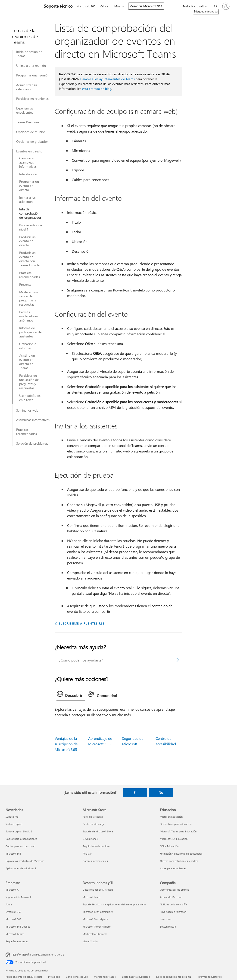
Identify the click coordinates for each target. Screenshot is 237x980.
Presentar (26, 285)
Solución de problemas (32, 443)
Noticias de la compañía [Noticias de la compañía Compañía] (173, 904)
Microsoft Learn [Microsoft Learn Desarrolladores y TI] (91, 897)
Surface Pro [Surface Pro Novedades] (12, 817)
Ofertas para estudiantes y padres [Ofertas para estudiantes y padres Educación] (179, 861)
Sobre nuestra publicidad (136, 977)
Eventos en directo (29, 151)
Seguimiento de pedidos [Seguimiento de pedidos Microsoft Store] (96, 846)
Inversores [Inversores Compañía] (166, 919)
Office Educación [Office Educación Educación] (169, 846)
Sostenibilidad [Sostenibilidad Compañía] (168, 927)
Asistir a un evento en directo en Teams (27, 362)
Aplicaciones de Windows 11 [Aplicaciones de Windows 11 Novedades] (22, 868)
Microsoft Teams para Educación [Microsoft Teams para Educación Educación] (178, 831)
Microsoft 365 (86, 6)
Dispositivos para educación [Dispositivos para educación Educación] (176, 824)
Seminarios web (27, 410)
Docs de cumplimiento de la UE (174, 977)
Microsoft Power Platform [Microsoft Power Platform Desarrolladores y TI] (97, 927)
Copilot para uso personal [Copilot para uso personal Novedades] (20, 846)
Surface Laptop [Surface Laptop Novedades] (14, 824)
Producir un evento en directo (27, 241)
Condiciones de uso (77, 977)
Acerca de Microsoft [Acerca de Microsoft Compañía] (171, 897)
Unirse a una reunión (31, 66)
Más (117, 6)
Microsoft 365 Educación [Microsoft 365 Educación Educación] (174, 839)
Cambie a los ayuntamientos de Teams (108, 79)
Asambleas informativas (33, 420)
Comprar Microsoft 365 (146, 6)
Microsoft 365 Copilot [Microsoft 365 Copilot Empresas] (18, 927)
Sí (135, 792)
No (161, 792)
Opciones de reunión (31, 132)
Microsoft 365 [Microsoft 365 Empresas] (13, 919)
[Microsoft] (21, 6)
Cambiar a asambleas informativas (28, 162)
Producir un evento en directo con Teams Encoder (30, 259)
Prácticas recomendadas (30, 275)
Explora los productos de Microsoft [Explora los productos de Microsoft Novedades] (25, 861)
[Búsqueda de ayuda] (215, 6)
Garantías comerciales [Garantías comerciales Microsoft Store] (95, 861)
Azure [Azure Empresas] (9, 904)
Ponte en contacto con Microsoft (24, 977)
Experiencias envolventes (25, 110)
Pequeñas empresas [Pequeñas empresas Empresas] (17, 941)
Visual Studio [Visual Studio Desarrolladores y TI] (90, 941)
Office (104, 6)
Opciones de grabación (32, 142)
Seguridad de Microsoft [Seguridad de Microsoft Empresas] (19, 897)
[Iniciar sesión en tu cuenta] (226, 6)
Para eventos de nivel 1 (31, 227)
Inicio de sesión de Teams (29, 54)
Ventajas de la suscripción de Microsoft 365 (66, 744)
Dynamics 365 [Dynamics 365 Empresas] (13, 912)
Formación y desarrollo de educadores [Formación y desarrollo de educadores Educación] (181, 854)
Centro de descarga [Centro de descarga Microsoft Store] (94, 824)
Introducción (28, 174)
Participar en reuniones (32, 99)
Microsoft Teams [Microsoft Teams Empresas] (15, 934)
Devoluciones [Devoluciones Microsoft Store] (90, 839)
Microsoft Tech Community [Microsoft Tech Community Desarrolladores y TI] (98, 912)
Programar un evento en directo (29, 186)
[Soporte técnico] (58, 6)
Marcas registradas (105, 977)
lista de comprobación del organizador (30, 213)
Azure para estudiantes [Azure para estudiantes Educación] (173, 868)
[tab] (71, 695)
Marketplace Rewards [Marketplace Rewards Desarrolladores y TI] (95, 934)
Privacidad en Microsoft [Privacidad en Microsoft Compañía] (173, 912)
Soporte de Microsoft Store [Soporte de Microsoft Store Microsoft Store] (98, 831)
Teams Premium (28, 122)
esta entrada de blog (97, 89)
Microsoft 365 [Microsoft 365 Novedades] (13, 854)
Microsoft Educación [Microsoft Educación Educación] (171, 817)
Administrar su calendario (27, 87)
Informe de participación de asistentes (30, 332)
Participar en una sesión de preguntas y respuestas (29, 382)
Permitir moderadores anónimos (29, 316)
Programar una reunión (33, 75)
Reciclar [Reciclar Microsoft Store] (87, 854)
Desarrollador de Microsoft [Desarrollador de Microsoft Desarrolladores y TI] (98, 890)
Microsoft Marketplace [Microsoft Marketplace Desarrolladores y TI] (95, 919)
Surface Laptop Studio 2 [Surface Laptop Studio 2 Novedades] (19, 831)
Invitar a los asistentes (27, 200)
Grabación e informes (28, 346)
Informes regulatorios (210, 977)
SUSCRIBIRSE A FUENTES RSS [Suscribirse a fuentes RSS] (82, 623)
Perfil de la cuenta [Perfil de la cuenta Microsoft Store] (93, 817)
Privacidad (54, 977)
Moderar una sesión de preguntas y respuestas (28, 298)
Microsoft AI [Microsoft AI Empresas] (12, 890)
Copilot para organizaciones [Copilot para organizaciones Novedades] (21, 839)
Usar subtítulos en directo (30, 398)
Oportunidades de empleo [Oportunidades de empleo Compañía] (175, 890)
